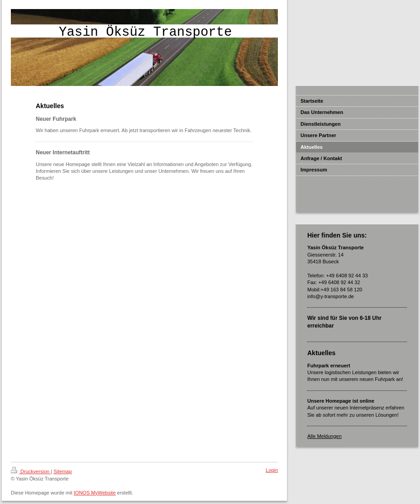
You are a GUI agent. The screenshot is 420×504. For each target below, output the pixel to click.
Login (272, 470)
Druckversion (31, 471)
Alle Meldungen (325, 436)
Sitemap (62, 471)
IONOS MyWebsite (95, 493)
